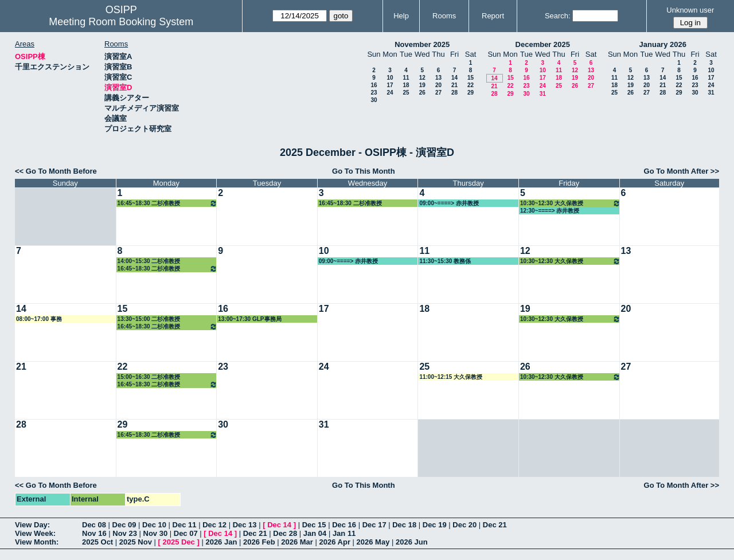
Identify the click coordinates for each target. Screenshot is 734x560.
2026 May (373, 542)
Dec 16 (344, 525)
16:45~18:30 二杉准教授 (168, 203)
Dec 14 (279, 525)
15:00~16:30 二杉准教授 (149, 377)
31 (543, 94)
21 (454, 85)
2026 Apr (335, 542)
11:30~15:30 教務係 (445, 261)
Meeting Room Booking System (121, 22)
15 (471, 78)
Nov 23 (125, 533)
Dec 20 (464, 525)
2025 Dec (178, 542)
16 (374, 85)
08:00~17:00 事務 (39, 319)
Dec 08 (94, 525)
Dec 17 (374, 525)
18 (406, 85)
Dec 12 (214, 525)
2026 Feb (259, 542)
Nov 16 (94, 533)
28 (454, 93)
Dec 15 (314, 525)
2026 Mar (297, 542)
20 (438, 85)
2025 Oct (97, 542)
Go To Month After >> (682, 171)
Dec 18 (404, 525)
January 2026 (663, 44)
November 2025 (422, 44)
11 (406, 78)
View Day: (32, 525)
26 (422, 93)
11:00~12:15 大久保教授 (451, 377)
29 (471, 93)
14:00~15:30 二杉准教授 (149, 261)
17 (390, 85)
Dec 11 (185, 525)
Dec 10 (154, 525)
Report (493, 16)
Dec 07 (186, 533)
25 (406, 93)
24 (390, 93)
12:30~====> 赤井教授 (550, 211)
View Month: (37, 542)
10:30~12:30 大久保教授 (570, 203)
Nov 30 (156, 533)
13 (438, 78)
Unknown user (690, 10)
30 (374, 100)
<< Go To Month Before (56, 171)
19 (422, 85)
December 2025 (543, 44)
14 (454, 78)
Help (401, 16)
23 (374, 93)
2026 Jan (221, 542)
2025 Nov (136, 542)
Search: (558, 16)
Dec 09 (124, 525)
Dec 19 (435, 525)
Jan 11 (344, 533)
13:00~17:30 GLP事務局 (249, 319)
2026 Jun (412, 542)
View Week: (35, 533)
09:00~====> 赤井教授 (449, 203)
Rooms (444, 16)
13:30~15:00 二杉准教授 (149, 319)
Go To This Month (364, 171)
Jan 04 (315, 533)
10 (390, 78)
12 (422, 78)
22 (471, 85)
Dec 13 (245, 525)
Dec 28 (285, 533)
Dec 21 (495, 525)
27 (438, 93)
